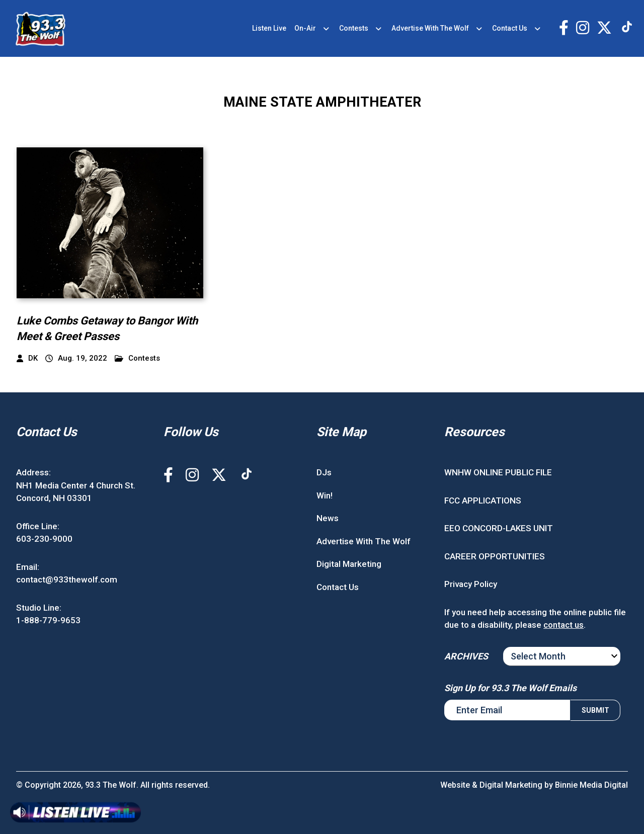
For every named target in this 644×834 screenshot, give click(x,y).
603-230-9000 (44, 539)
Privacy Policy (471, 584)
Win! (325, 495)
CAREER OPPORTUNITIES (495, 556)
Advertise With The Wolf (430, 28)
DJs (324, 472)
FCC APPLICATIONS (483, 501)
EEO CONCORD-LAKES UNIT (499, 528)
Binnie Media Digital (591, 785)
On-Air (305, 28)
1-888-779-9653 (48, 620)
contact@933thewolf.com (67, 579)
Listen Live (269, 28)
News (328, 518)
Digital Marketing (349, 564)
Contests (354, 28)
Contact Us (510, 28)
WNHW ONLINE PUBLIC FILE (498, 472)
